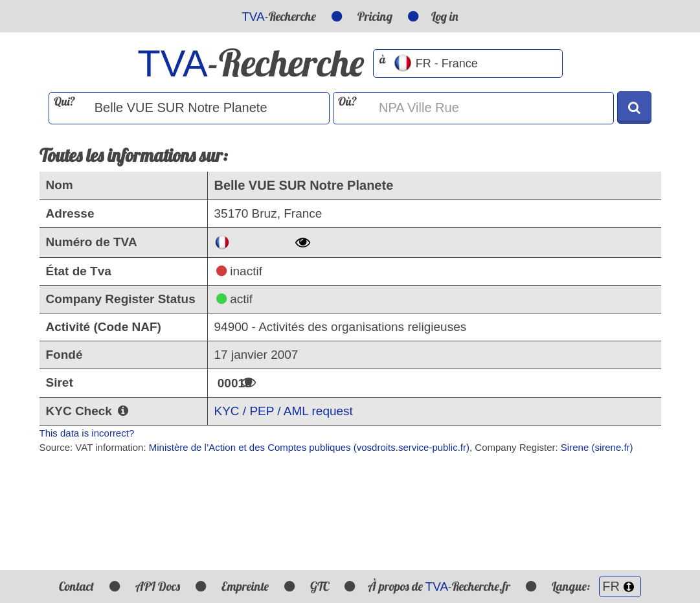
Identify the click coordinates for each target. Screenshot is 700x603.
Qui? (64, 101)
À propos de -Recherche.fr (439, 586)
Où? (347, 101)
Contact (76, 586)
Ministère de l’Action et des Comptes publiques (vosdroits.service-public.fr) (309, 447)
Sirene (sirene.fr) (597, 447)
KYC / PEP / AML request (284, 411)
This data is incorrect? (87, 433)
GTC (320, 586)
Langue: (596, 586)
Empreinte (245, 586)
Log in (445, 16)
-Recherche (279, 16)
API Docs (158, 586)
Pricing (375, 16)
